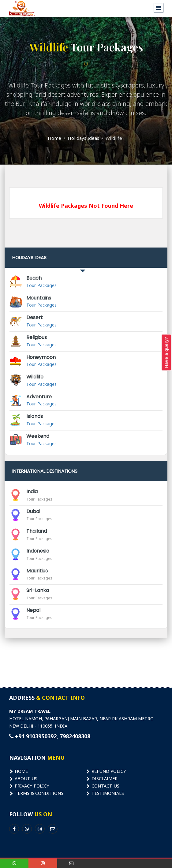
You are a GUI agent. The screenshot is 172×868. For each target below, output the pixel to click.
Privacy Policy (32, 786)
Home (54, 138)
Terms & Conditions (39, 793)
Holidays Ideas (83, 138)
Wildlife (114, 138)
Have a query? (166, 352)
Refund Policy (109, 771)
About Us (26, 778)
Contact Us (105, 786)
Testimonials (108, 793)
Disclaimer (105, 778)
